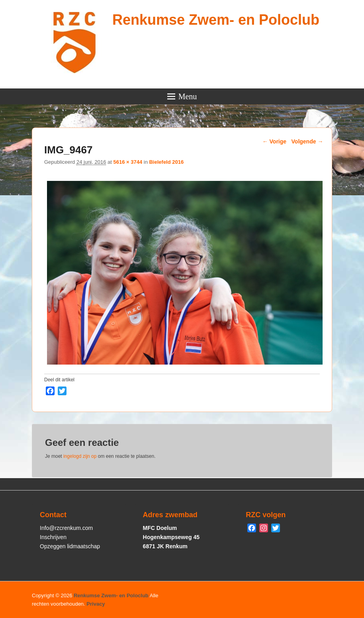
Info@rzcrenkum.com (66, 528)
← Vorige (274, 141)
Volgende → (307, 141)
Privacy (96, 604)
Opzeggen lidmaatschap (70, 546)
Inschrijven (53, 537)
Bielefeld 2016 (166, 162)
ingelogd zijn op (80, 456)
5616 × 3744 (128, 162)
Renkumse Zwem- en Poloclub (216, 20)
